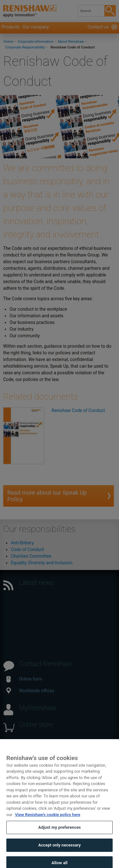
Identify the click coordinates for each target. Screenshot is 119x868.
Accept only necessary (59, 849)
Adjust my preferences (59, 831)
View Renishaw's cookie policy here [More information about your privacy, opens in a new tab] (48, 819)
